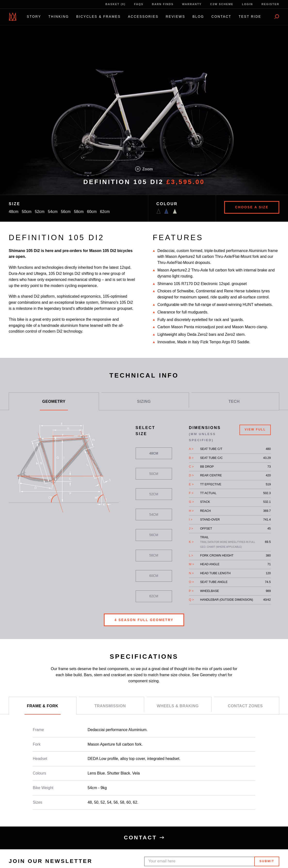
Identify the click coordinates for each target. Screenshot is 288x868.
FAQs (139, 4)
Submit (267, 861)
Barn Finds (163, 4)
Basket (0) (116, 4)
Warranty (192, 4)
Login (247, 4)
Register (270, 4)
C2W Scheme (222, 4)
